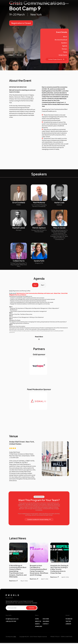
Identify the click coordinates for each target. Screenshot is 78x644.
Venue (65, 52)
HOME (37, 620)
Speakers (64, 43)
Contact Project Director (56, 59)
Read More (39, 339)
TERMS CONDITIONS (66, 638)
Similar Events (63, 55)
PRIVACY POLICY (55, 638)
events (40, 3)
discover (53, 3)
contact (67, 3)
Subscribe (31, 609)
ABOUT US (38, 622)
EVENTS (37, 625)
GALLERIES (46, 622)
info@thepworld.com (12, 620)
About (65, 37)
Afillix (15, 638)
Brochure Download (61, 40)
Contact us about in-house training (39, 520)
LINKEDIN (68, 625)
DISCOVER (46, 620)
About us (33, 3)
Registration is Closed (21, 23)
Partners (64, 49)
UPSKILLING (39, 627)
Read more (14, 582)
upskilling (46, 3)
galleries (60, 3)
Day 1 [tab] (35, 286)
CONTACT (46, 625)
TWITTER (68, 622)
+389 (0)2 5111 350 (11, 622)
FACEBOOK (69, 620)
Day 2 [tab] (43, 286)
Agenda (65, 46)
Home (27, 3)
